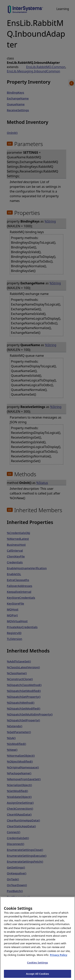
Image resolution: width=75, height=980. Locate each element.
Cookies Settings (38, 967)
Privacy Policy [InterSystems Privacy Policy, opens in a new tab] (59, 959)
